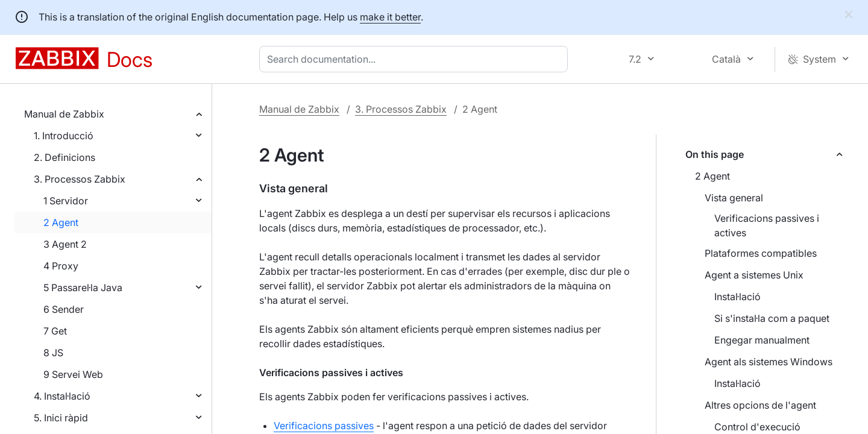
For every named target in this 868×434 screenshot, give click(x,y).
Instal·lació (737, 297)
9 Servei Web (73, 374)
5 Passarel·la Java (83, 288)
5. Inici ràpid (61, 418)
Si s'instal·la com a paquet (772, 318)
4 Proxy (61, 266)
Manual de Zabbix (64, 114)
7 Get (55, 331)
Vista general (734, 198)
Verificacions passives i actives (767, 225)
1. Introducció (64, 136)
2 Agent (61, 222)
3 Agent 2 (65, 244)
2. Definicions (64, 157)
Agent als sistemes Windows (769, 362)
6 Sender (64, 309)
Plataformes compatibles (761, 253)
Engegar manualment (762, 340)
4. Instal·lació (62, 396)
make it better (390, 17)
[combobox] (416, 59)
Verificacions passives (324, 426)
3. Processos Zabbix (80, 179)
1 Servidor (66, 201)
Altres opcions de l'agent (760, 405)
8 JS (53, 353)
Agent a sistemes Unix (754, 275)
